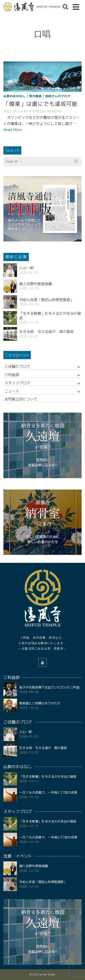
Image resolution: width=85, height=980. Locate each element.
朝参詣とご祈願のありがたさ (40, 703)
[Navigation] (76, 7)
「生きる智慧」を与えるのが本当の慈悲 (50, 316)
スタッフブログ (17, 383)
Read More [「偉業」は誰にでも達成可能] (13, 130)
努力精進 (35, 96)
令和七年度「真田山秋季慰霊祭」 (46, 300)
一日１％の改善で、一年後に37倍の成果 (48, 792)
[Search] (65, 7)
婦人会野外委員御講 (36, 284)
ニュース (12, 391)
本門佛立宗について (21, 399)
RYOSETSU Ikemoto (45, 111)
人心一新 (27, 268)
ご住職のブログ (17, 366)
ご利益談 (12, 375)
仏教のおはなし (15, 96)
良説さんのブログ (58, 96)
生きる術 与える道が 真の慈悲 (46, 332)
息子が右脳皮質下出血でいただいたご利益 (49, 687)
